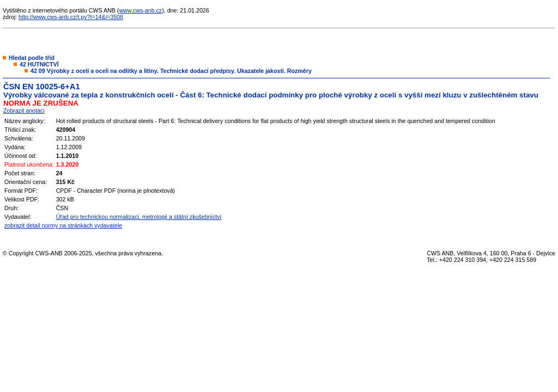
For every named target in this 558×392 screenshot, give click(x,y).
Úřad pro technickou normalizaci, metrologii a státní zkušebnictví (139, 217)
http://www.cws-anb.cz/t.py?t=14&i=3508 (71, 17)
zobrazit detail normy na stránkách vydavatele (63, 225)
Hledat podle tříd (32, 58)
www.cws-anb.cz (140, 10)
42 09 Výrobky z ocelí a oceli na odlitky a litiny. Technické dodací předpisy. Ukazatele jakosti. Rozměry (171, 71)
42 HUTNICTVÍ (39, 64)
